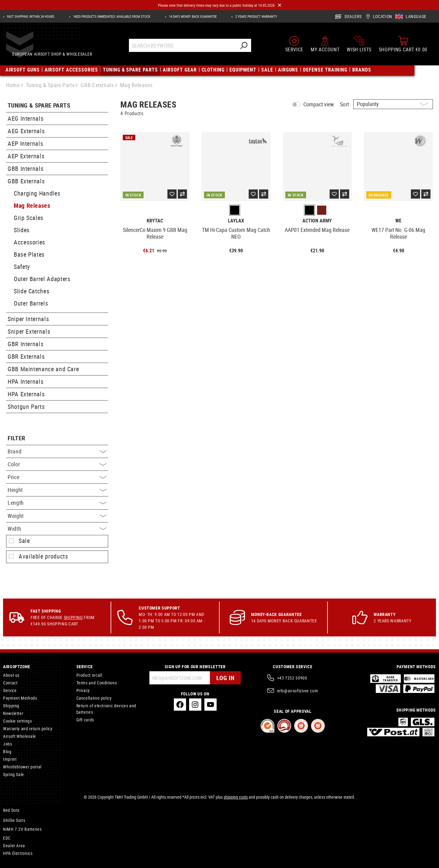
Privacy (83, 690)
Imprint (10, 759)
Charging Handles (37, 193)
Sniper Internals (28, 319)
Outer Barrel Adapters (42, 279)
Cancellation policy (94, 698)
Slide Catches (31, 291)
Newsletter (13, 713)
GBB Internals (26, 168)
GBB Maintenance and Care (43, 369)
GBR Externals (26, 356)
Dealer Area (14, 846)
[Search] (249, 48)
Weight (57, 516)
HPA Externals (26, 394)
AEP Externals (26, 156)
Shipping (73, 617)
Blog (7, 751)
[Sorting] (393, 104)
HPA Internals (26, 381)
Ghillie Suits (14, 820)
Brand (57, 451)
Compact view (319, 104)
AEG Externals (26, 131)
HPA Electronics (18, 853)
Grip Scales (29, 218)
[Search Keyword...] (188, 48)
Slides (22, 230)
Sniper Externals (29, 331)
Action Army (317, 221)
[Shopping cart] (403, 46)
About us (11, 675)
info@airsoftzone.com (298, 691)
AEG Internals (26, 118)
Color (57, 464)
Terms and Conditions (97, 683)
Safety (22, 267)
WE (398, 221)
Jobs (8, 744)
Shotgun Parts (26, 407)
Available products (43, 556)
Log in (225, 678)
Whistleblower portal (22, 767)
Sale (24, 541)
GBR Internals (26, 344)
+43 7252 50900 (292, 678)
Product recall (89, 675)
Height (57, 490)
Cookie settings (18, 721)
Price (57, 477)
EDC (7, 838)
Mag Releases (32, 205)
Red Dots (11, 810)
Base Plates (29, 254)
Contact (10, 683)
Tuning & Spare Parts (39, 106)
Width (57, 529)
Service (10, 690)
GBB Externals (26, 181)
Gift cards (85, 720)
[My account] (325, 46)
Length (57, 503)
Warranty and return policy (28, 729)
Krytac (155, 221)
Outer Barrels (31, 303)
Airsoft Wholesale (20, 736)
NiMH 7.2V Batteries (22, 829)
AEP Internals (25, 143)
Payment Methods (20, 698)
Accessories (29, 242)
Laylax (236, 221)
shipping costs (236, 797)
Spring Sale (14, 774)
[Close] (280, 5)
